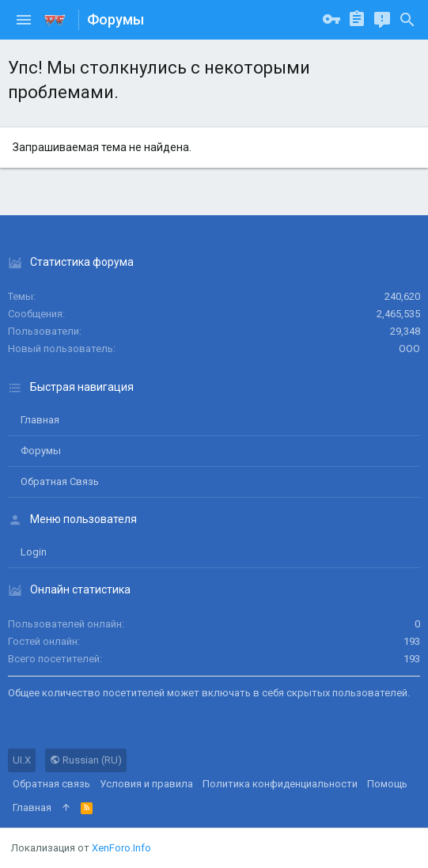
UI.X (22, 760)
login (34, 552)
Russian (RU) (86, 760)
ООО (409, 349)
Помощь (387, 784)
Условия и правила (146, 784)
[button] (24, 20)
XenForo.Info (121, 848)
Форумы (41, 451)
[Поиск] (407, 20)
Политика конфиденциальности (280, 784)
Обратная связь (60, 481)
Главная (40, 420)
